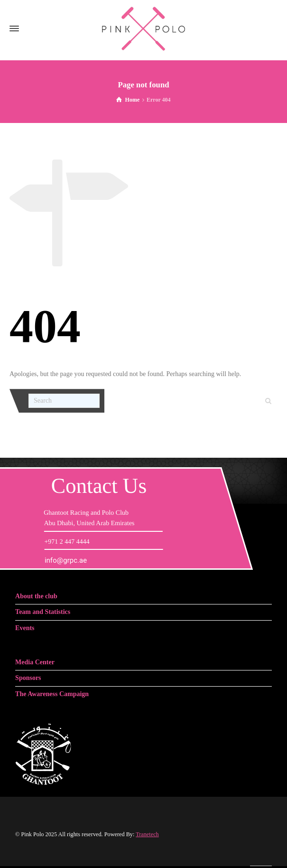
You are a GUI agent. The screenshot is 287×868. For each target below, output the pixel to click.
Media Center (35, 662)
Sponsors (28, 678)
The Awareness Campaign (52, 694)
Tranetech (147, 834)
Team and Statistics (43, 612)
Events (25, 628)
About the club (36, 596)
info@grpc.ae (66, 560)
